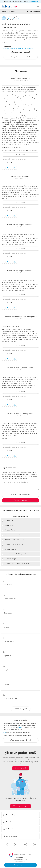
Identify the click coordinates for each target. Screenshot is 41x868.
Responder (20, 154)
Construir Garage (10, 559)
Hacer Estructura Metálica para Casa (16, 554)
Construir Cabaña (10, 549)
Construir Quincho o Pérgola (14, 544)
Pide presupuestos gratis (20, 806)
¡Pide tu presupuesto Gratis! (20, 740)
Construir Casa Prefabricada (14, 535)
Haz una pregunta (33, 11)
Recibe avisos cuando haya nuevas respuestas (18, 48)
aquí (20, 728)
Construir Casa (9, 521)
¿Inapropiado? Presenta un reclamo (13, 159)
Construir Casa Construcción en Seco (17, 564)
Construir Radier (10, 530)
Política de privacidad (20, 860)
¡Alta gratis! (34, 2)
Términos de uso (20, 858)
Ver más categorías (21, 709)
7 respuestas (6, 46)
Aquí (4, 733)
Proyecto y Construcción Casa (14, 540)
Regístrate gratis (21, 768)
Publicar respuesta (20, 500)
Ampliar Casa (9, 525)
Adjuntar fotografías (20, 495)
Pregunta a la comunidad (20, 57)
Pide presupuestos (20, 865)
